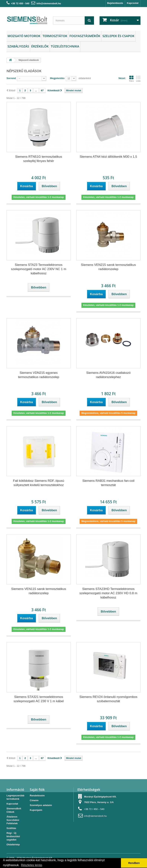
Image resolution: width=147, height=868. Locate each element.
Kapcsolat (133, 3)
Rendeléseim (37, 796)
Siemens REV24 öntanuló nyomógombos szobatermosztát (108, 699)
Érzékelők (40, 46)
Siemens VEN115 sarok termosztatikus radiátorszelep (39, 591)
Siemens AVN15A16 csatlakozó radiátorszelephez (108, 375)
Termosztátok (55, 36)
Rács (131, 79)
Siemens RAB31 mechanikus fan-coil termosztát (108, 483)
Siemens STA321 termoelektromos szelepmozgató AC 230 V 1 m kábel (39, 699)
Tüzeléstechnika (65, 46)
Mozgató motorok (24, 36)
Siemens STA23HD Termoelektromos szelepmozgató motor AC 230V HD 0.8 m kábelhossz (108, 593)
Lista (138, 79)
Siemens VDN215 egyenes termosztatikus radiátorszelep (39, 375)
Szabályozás (18, 46)
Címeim (34, 800)
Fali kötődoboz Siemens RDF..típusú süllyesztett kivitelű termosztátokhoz (39, 483)
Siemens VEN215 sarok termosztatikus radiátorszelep (108, 267)
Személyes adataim (41, 805)
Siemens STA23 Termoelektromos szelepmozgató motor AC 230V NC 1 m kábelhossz (39, 269)
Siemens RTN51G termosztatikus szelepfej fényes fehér (39, 159)
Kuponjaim (36, 810)
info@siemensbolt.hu (49, 3)
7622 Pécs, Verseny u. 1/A (99, 802)
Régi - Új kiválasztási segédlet (13, 836)
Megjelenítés (57, 78)
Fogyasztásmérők (85, 36)
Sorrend (11, 78)
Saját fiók (37, 790)
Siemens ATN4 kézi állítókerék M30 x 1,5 (108, 157)
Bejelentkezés (115, 3)
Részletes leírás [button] (32, 865)
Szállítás (11, 828)
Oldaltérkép (13, 845)
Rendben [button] (134, 863)
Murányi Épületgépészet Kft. (100, 797)
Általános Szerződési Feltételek (13, 820)
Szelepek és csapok (118, 36)
